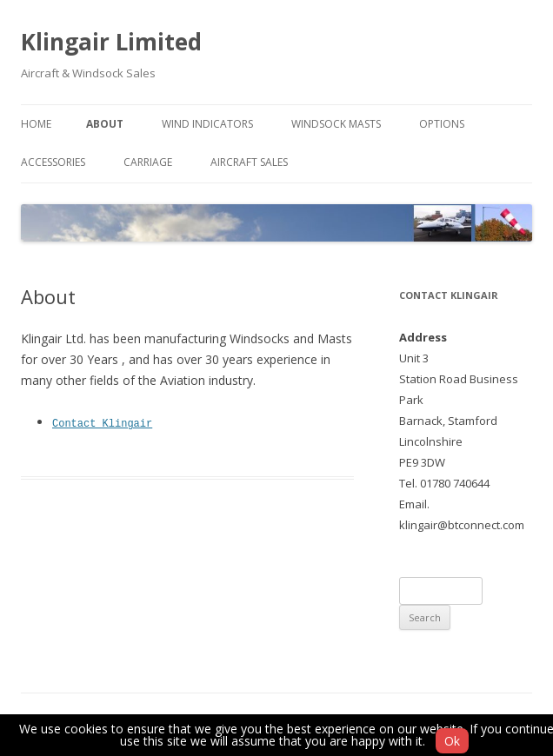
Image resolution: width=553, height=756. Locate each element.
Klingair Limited (111, 42)
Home (36, 124)
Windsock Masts (336, 124)
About (105, 124)
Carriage (148, 162)
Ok (452, 741)
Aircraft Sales (249, 162)
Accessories (53, 162)
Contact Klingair (102, 423)
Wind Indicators (207, 124)
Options (442, 124)
